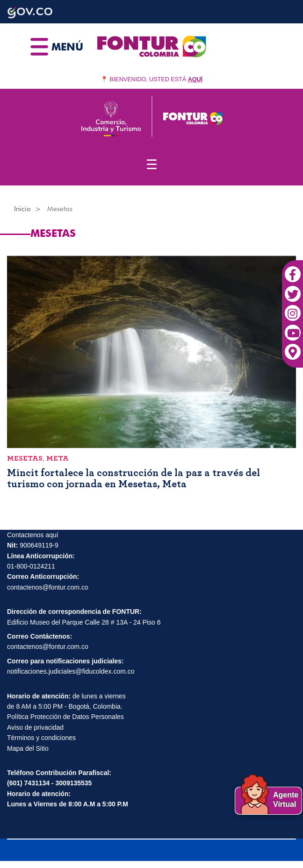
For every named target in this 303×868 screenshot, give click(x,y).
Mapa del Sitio (28, 748)
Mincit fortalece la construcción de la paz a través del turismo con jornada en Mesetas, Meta (133, 478)
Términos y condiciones (41, 738)
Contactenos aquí (33, 535)
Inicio (22, 209)
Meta (58, 458)
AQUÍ (195, 79)
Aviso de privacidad (35, 727)
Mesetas (25, 458)
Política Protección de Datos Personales (65, 717)
